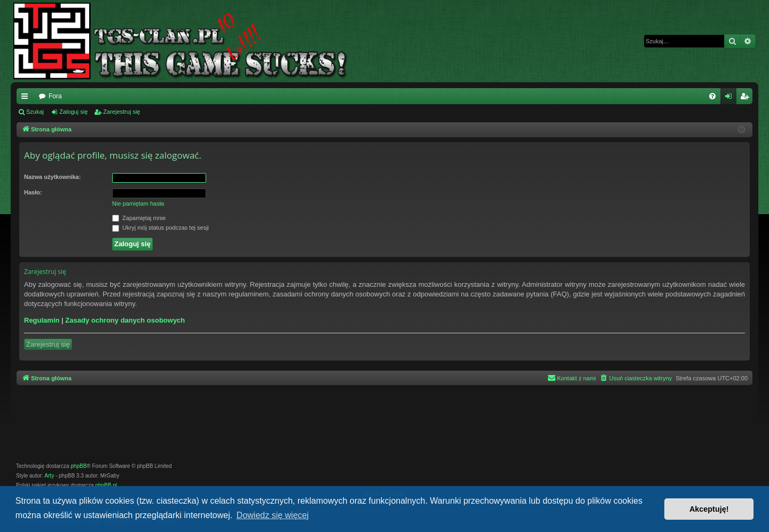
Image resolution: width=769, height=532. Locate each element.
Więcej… (27, 98)
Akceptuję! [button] (709, 509)
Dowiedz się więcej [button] (273, 515)
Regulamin (42, 320)
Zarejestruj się (121, 112)
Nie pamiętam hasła (138, 204)
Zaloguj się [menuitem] (731, 98)
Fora (55, 96)
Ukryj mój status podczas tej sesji (160, 228)
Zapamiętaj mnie (139, 218)
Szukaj (35, 112)
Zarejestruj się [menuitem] (747, 98)
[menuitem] (712, 96)
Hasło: (33, 192)
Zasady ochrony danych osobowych (125, 320)
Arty (49, 476)
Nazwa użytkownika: (52, 177)
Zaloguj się (73, 112)
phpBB (79, 466)
